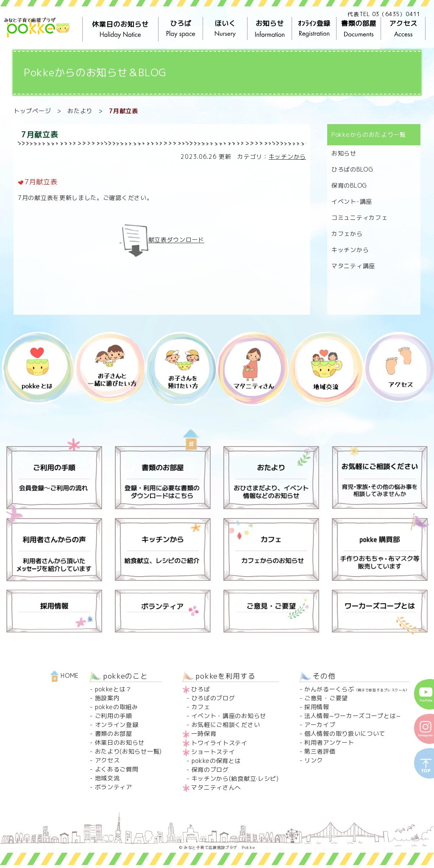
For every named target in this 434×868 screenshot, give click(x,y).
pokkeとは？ (114, 689)
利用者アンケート (329, 742)
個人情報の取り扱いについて (345, 734)
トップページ (32, 111)
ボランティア (114, 787)
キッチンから (287, 157)
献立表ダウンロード (176, 240)
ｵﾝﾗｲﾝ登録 (314, 29)
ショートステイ (213, 752)
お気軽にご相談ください (226, 725)
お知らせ (270, 29)
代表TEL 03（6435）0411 (384, 14)
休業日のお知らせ (120, 29)
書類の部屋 (359, 29)
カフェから (347, 234)
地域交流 (107, 778)
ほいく (225, 29)
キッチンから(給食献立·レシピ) (235, 778)
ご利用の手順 (114, 716)
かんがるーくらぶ (357, 689)
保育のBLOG (349, 185)
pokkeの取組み (117, 707)
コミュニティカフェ (359, 218)
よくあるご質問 (117, 769)
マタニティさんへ (216, 787)
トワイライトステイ (219, 743)
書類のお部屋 (114, 734)
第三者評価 (320, 751)
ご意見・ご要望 (326, 698)
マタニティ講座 (353, 266)
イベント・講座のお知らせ (229, 716)
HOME (65, 675)
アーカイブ (320, 725)
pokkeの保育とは (216, 761)
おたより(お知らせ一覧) (128, 751)
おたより (80, 111)
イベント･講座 (352, 201)
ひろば (181, 29)
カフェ (201, 707)
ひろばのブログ (213, 698)
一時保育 (204, 734)
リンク (314, 760)
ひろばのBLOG (352, 169)
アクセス (403, 29)
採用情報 (317, 707)
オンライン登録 (117, 725)
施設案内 (107, 698)
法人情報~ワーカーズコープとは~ (352, 716)
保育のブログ (210, 770)
